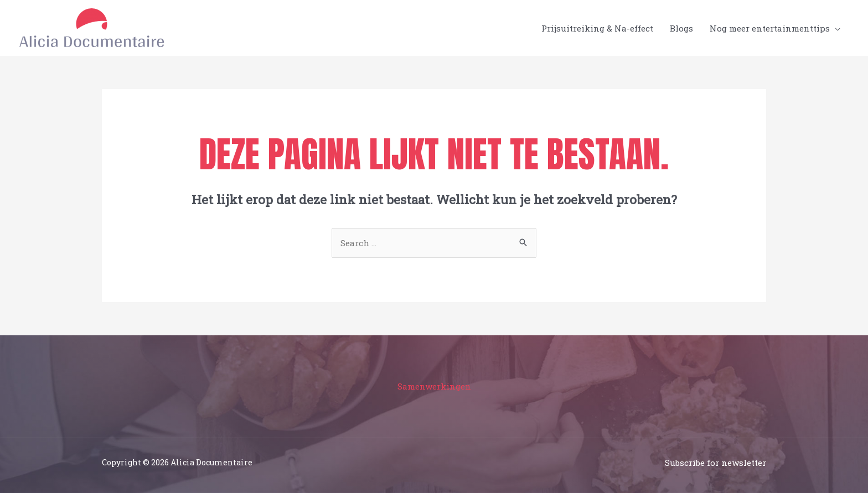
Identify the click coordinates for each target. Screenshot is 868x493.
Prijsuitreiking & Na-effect (597, 28)
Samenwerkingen (434, 386)
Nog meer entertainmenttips (770, 28)
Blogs (681, 28)
